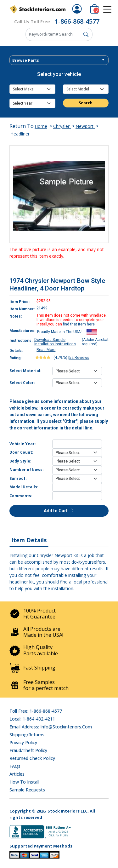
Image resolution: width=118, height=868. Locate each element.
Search (86, 103)
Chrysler (62, 126)
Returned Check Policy (32, 758)
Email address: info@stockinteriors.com (51, 727)
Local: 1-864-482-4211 (32, 719)
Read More (46, 350)
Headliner (20, 134)
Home (41, 126)
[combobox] (59, 60)
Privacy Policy (23, 742)
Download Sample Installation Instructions (55, 342)
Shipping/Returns (27, 735)
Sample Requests (27, 790)
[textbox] (59, 60)
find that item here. (79, 324)
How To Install (24, 782)
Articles (17, 774)
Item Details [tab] (29, 540)
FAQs (15, 766)
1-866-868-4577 (77, 21)
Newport (85, 126)
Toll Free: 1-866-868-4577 (36, 711)
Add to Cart (59, 511)
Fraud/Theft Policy (28, 750)
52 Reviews (79, 358)
